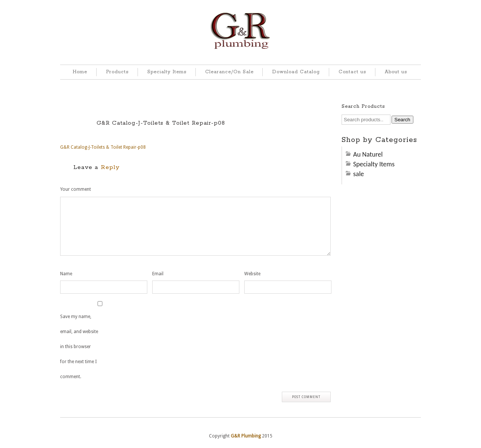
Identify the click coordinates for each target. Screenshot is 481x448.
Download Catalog (296, 72)
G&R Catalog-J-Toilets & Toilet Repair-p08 (161, 123)
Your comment (76, 189)
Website (252, 274)
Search (402, 120)
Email (158, 274)
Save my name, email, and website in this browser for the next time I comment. (79, 347)
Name (66, 274)
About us (396, 72)
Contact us (352, 72)
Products (117, 72)
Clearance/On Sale (229, 72)
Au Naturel (368, 154)
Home (80, 72)
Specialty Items (167, 72)
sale (359, 174)
